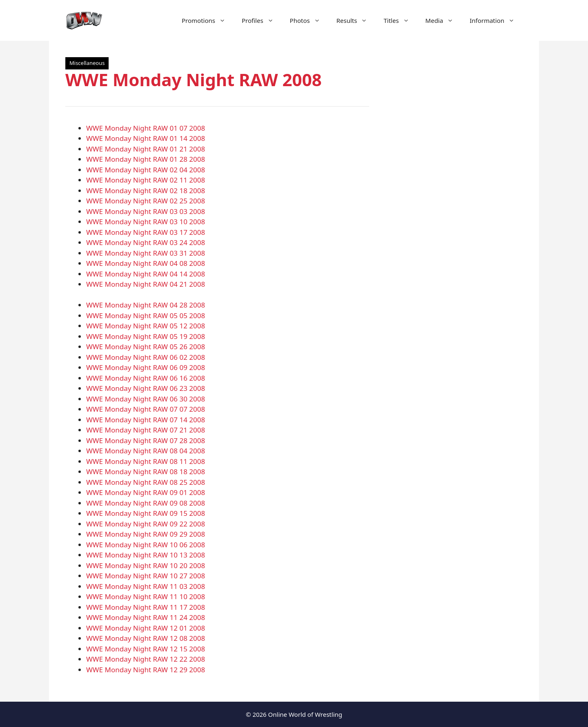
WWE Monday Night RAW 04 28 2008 (146, 305)
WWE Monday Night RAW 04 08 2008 (146, 263)
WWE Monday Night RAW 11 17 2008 (146, 607)
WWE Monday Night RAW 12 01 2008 (146, 628)
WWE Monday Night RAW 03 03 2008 (146, 211)
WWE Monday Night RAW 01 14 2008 (146, 138)
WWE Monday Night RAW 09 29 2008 (146, 534)
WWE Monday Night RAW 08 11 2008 (146, 461)
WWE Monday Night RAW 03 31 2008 (146, 253)
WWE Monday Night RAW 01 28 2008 (146, 159)
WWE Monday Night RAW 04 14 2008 (146, 274)
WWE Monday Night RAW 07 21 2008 (146, 430)
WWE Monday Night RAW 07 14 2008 (146, 420)
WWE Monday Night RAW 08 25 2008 (146, 482)
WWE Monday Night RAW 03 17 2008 (146, 232)
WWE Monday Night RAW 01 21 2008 (146, 149)
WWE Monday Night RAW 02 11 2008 (146, 180)
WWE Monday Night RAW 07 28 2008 (146, 440)
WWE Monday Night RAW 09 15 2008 (146, 513)
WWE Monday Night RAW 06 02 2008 (146, 357)
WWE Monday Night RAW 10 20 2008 (146, 565)
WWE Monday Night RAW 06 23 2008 (146, 388)
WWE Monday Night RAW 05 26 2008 (146, 347)
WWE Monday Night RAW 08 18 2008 (146, 472)
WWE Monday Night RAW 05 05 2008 (146, 316)
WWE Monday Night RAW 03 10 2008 (146, 222)
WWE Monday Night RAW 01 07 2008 (146, 128)
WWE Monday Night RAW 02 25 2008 (146, 201)
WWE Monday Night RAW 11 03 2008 (146, 586)
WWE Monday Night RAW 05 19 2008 (146, 336)
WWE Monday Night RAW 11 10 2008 (146, 597)
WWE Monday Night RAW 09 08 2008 (146, 503)
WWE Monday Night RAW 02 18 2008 (146, 191)
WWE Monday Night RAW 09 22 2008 (146, 524)
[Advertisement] (454, 196)
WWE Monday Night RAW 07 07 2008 (146, 409)
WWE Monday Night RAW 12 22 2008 (146, 659)
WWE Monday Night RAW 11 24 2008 (146, 617)
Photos (309, 20)
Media (444, 20)
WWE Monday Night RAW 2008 (194, 79)
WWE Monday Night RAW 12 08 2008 (146, 638)
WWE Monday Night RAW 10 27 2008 (146, 576)
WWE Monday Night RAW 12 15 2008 (146, 649)
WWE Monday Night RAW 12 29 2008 (146, 670)
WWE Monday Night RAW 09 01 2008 (146, 492)
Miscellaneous (87, 63)
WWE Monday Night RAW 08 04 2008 (146, 451)
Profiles (262, 20)
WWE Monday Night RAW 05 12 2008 (146, 326)
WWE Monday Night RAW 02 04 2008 (146, 170)
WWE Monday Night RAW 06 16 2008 (146, 378)
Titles (400, 20)
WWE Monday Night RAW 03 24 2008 (146, 242)
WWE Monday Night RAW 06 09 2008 (146, 367)
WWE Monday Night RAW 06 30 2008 (146, 399)
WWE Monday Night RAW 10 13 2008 (146, 555)
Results (356, 20)
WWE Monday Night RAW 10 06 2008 (146, 545)
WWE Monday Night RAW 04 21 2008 (146, 284)
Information (496, 20)
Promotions (208, 20)
